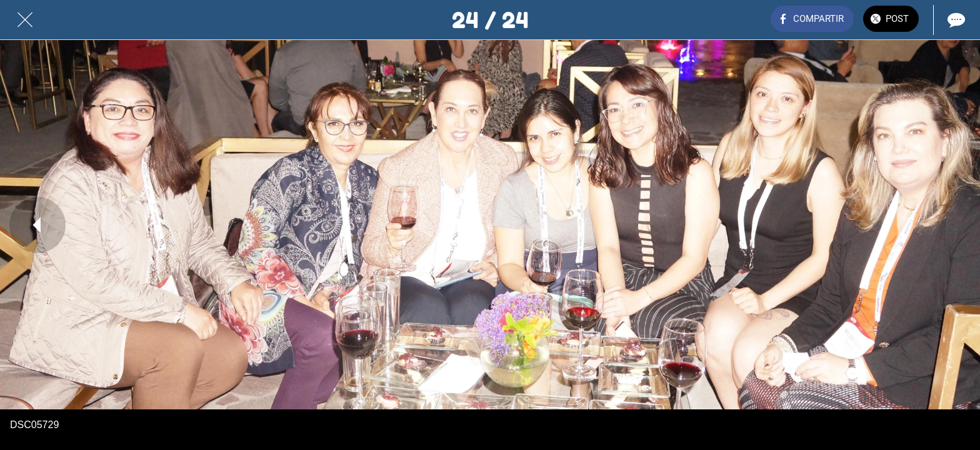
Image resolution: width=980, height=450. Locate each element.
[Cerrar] (25, 20)
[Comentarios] (955, 20)
